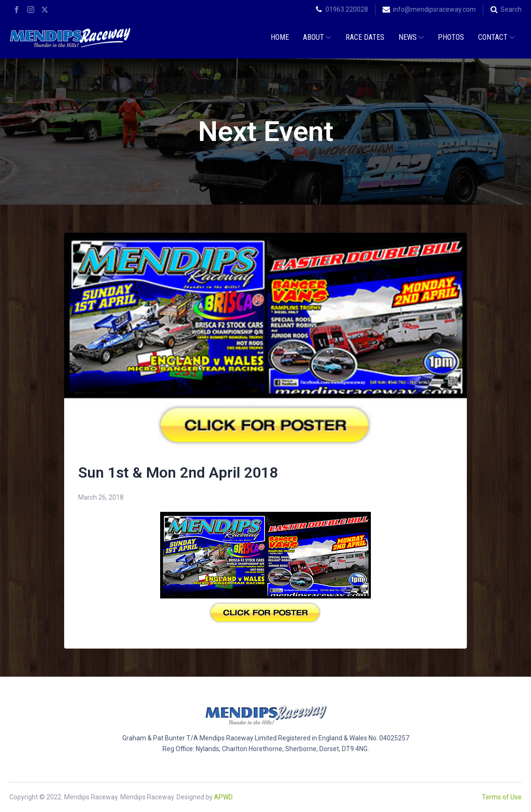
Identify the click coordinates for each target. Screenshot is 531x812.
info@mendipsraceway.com (434, 9)
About (317, 37)
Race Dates (365, 37)
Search (511, 9)
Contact (496, 37)
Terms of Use (502, 797)
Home (280, 37)
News (411, 37)
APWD (223, 797)
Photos (451, 37)
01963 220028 (347, 9)
